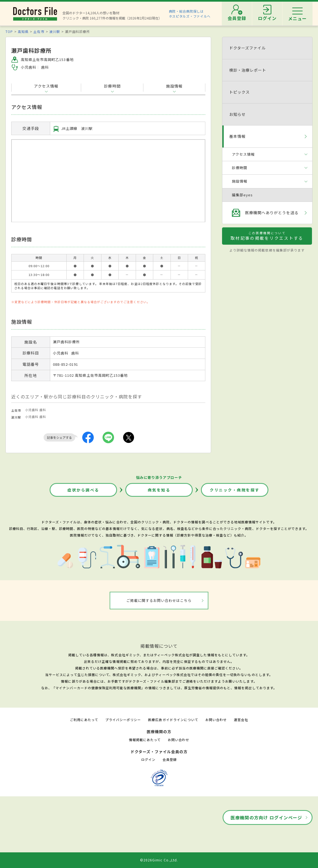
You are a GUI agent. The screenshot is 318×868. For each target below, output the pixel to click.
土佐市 (39, 31)
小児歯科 (32, 410)
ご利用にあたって (84, 720)
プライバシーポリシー (123, 720)
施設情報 (174, 86)
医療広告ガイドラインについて (173, 720)
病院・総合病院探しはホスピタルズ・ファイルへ (190, 14)
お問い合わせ (216, 720)
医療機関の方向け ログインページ (266, 817)
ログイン (148, 759)
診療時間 (112, 86)
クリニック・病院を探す (235, 490)
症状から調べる (83, 490)
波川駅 (55, 31)
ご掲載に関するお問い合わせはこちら (159, 600)
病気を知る (159, 490)
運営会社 (241, 720)
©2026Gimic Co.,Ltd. (159, 860)
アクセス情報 (46, 86)
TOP (9, 31)
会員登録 (170, 759)
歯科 (43, 410)
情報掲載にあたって (145, 740)
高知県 (23, 31)
